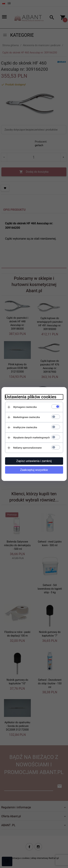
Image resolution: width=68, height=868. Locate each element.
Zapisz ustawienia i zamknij (34, 461)
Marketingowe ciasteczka (27, 417)
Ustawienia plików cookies (31, 397)
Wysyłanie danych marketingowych (32, 438)
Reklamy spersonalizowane (27, 448)
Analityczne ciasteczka (25, 427)
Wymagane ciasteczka (25, 407)
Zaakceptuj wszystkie (34, 470)
